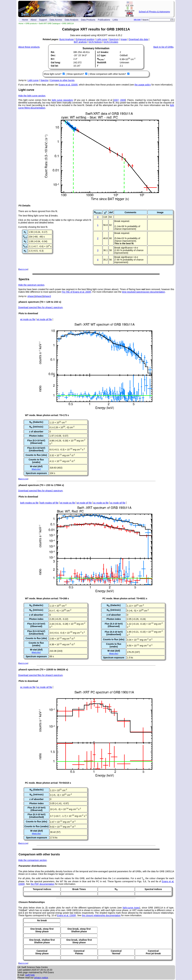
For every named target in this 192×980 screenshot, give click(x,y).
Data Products (88, 20)
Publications (104, 20)
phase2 (39, 296)
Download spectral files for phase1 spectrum (40, 307)
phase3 (47, 296)
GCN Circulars (111, 42)
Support (43, 20)
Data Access (56, 20)
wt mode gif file (44, 319)
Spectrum (114, 39)
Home (25, 20)
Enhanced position (85, 39)
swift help (30, 975)
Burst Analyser (67, 39)
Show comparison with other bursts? (108, 74)
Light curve (102, 39)
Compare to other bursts (62, 80)
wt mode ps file (28, 319)
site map (137, 19)
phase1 (31, 296)
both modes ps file (29, 503)
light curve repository (62, 100)
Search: (146, 20)
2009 (123, 100)
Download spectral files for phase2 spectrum (40, 491)
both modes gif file (49, 503)
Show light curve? (53, 74)
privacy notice (41, 978)
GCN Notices (95, 42)
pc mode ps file (101, 503)
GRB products (31, 23)
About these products (29, 47)
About (33, 20)
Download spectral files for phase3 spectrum (40, 675)
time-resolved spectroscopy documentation (143, 292)
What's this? (36, 469)
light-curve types (131, 908)
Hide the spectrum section (31, 285)
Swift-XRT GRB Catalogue (49, 23)
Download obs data (138, 39)
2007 (116, 100)
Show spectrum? (76, 74)
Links (115, 20)
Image (124, 39)
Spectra (44, 80)
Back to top (23, 269)
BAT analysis (80, 42)
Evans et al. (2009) (68, 85)
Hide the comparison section (33, 860)
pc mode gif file (118, 503)
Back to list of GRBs (163, 47)
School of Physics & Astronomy (154, 12)
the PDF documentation (43, 884)
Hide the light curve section (32, 96)
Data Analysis (72, 20)
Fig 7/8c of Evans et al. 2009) (76, 292)
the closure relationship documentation (101, 915)
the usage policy (143, 85)
